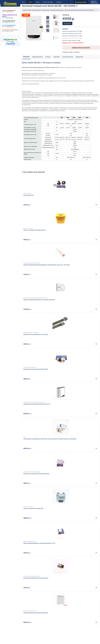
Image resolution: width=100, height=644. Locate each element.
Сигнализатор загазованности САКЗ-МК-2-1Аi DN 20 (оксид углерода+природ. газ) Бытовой (50, 439)
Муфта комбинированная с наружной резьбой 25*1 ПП (39, 543)
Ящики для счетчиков (28, 228)
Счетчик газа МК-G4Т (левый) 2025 (33, 508)
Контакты (59, 2)
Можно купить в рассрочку (81, 48)
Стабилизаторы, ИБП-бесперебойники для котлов (34, 402)
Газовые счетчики (27, 193)
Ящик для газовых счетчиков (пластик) (35, 230)
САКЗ (25, 437)
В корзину (67, 23)
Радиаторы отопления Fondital (30, 611)
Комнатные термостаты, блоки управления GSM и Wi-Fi (35, 298)
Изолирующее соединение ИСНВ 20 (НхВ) (36, 369)
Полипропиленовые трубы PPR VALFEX (32, 263)
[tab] (26, 57)
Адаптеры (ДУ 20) (28, 195)
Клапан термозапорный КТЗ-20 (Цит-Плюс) (36, 578)
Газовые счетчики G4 (28, 506)
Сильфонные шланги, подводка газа (31, 332)
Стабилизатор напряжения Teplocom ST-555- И (37, 404)
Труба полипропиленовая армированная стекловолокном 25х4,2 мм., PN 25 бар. (47, 265)
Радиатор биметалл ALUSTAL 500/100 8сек (36, 613)
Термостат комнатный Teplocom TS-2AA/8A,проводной (39, 299)
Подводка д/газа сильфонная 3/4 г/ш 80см (36, 334)
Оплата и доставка (48, 2)
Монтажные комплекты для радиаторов (32, 472)
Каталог (30, 2)
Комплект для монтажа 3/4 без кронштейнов (36, 473)
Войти (85, 2)
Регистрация (79, 2)
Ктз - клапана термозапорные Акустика (32, 576)
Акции (38, 2)
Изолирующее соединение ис (30, 367)
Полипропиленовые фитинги (30, 541)
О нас (23, 2)
